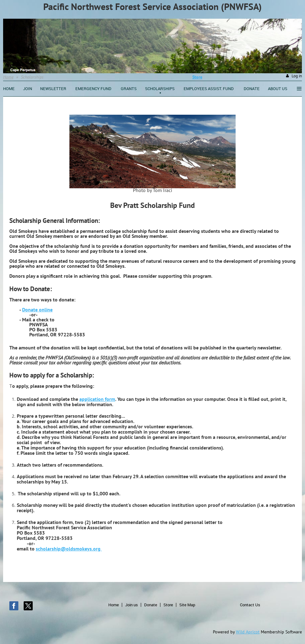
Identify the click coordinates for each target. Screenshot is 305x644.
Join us (131, 605)
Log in (297, 76)
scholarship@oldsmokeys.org (69, 549)
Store (168, 605)
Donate (151, 605)
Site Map (187, 605)
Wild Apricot (248, 632)
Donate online (37, 310)
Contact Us (250, 605)
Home (8, 77)
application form (97, 399)
